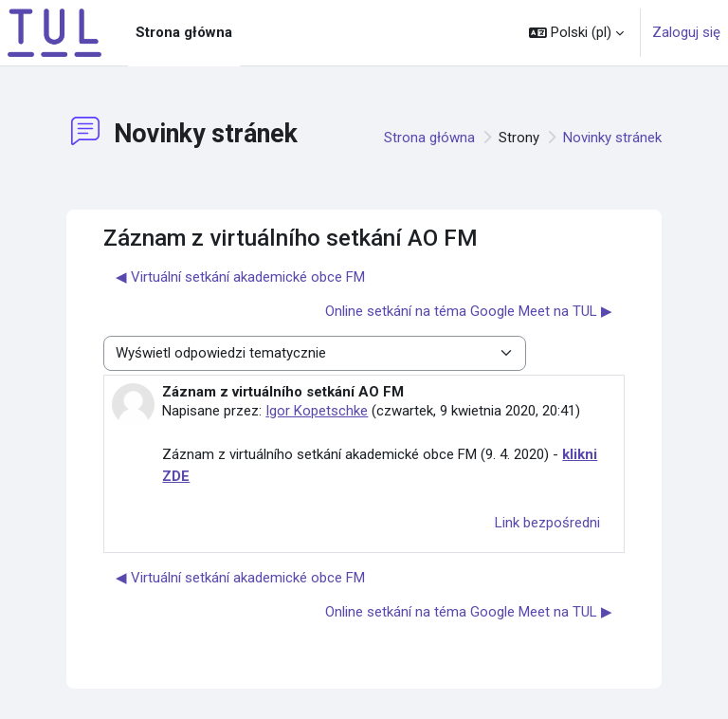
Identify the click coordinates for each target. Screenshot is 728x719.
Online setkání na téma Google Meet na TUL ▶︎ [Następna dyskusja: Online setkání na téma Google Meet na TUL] (469, 311)
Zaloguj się (686, 32)
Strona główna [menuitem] (184, 32)
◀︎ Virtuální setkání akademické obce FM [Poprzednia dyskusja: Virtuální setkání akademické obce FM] (240, 277)
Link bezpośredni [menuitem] (547, 523)
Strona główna (429, 138)
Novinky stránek (612, 138)
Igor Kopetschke (317, 411)
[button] (576, 33)
